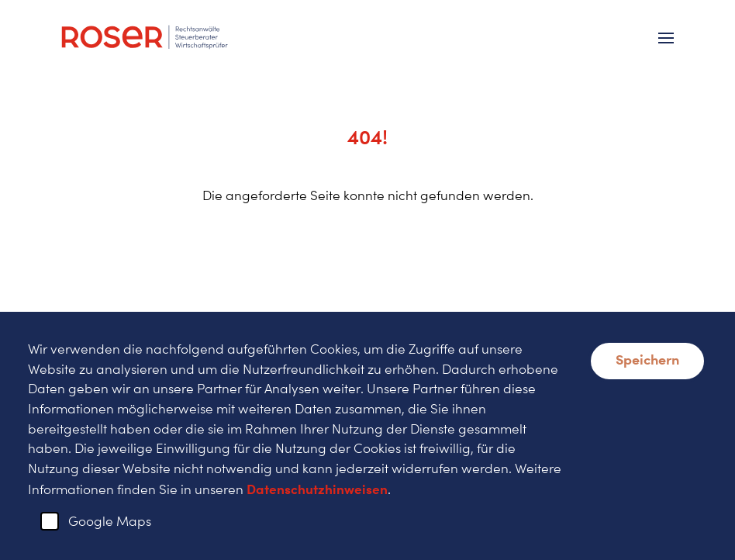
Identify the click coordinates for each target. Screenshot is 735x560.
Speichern (647, 359)
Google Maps (110, 521)
